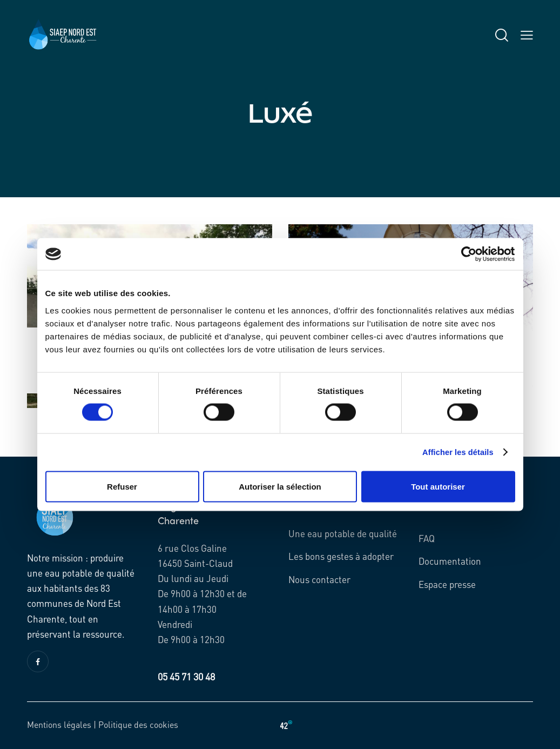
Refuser (122, 487)
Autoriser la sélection (280, 487)
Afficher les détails (457, 452)
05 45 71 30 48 (186, 676)
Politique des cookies (138, 724)
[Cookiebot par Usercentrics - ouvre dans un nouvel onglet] (468, 254)
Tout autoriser (438, 487)
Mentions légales (59, 724)
